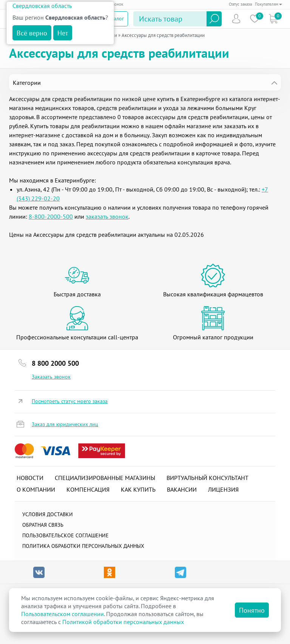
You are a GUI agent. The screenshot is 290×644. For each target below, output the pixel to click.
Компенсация (88, 489)
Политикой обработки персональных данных (123, 622)
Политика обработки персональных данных (83, 546)
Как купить (138, 489)
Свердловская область (42, 6)
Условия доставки (48, 514)
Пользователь (236, 19)
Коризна (273, 19)
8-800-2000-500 (51, 216)
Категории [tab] (27, 83)
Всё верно (32, 33)
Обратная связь (43, 525)
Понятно (252, 610)
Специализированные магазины (105, 478)
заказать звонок (107, 216)
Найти (214, 19)
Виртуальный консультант (207, 478)
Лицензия (223, 489)
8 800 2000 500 (55, 363)
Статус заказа (240, 4)
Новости (30, 478)
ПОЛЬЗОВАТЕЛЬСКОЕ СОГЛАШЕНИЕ (66, 535)
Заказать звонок (51, 377)
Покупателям (268, 4)
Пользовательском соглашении (62, 614)
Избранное (255, 19)
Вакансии (182, 489)
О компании (36, 489)
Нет (63, 33)
